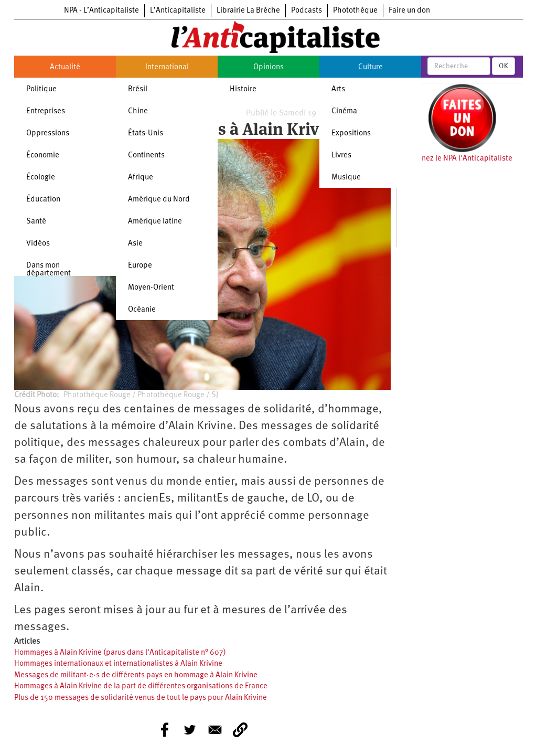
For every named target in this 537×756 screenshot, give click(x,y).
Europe (140, 266)
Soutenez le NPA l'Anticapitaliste (457, 159)
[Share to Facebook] (165, 730)
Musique (346, 178)
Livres (341, 156)
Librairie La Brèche (248, 11)
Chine (138, 111)
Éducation (43, 200)
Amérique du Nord (159, 200)
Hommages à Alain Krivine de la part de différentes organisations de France (141, 686)
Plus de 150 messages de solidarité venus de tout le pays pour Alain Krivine (141, 698)
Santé (36, 222)
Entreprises (46, 111)
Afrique (141, 178)
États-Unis (146, 134)
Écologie (41, 178)
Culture (370, 67)
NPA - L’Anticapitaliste (101, 11)
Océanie (142, 310)
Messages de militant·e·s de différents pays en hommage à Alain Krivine (136, 675)
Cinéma (344, 111)
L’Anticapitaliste (178, 11)
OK (503, 66)
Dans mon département (49, 270)
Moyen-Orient (151, 288)
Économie (43, 156)
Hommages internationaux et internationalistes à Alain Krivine (118, 664)
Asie (135, 244)
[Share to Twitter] (190, 730)
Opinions (268, 67)
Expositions (351, 134)
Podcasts (307, 11)
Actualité (65, 67)
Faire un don (409, 11)
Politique (41, 89)
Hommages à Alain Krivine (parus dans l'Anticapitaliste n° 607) (120, 653)
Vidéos (38, 244)
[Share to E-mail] (215, 730)
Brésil (138, 89)
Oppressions (48, 134)
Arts (338, 89)
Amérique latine (155, 222)
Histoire (243, 89)
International (167, 67)
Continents (146, 156)
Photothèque (355, 11)
